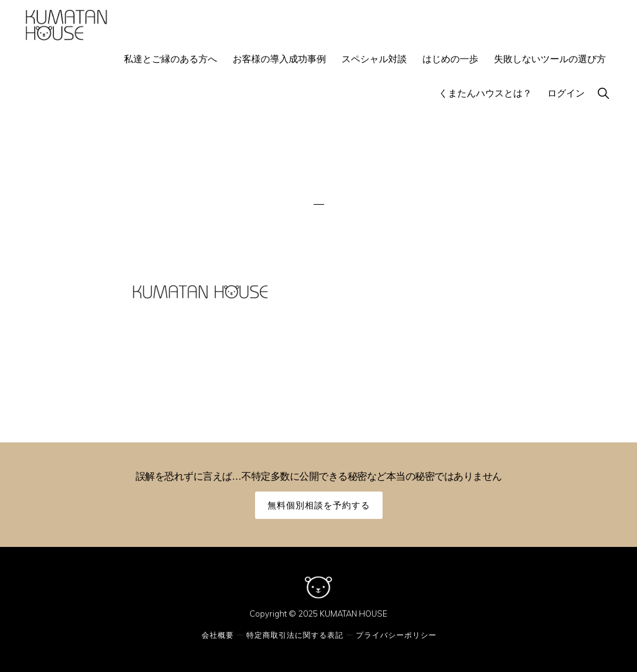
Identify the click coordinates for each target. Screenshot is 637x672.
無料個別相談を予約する (319, 505)
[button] (603, 93)
